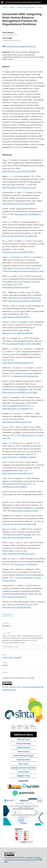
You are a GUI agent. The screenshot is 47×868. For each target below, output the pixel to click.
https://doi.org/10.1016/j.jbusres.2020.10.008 (19, 524)
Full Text (8, 615)
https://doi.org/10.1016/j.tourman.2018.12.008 (20, 236)
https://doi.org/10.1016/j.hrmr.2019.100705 (25, 301)
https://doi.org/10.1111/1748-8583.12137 (18, 409)
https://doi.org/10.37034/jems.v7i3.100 (21, 46)
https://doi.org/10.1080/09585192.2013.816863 (20, 392)
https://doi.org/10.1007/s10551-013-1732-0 (18, 554)
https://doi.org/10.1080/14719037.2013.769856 (23, 344)
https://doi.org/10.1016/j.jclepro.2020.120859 (19, 171)
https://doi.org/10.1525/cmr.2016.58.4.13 (18, 473)
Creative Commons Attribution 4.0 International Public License (23, 859)
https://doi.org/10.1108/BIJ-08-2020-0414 (18, 333)
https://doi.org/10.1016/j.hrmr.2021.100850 (19, 204)
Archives (12, 7)
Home (4, 7)
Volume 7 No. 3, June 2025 (26, 7)
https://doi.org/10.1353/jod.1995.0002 (16, 607)
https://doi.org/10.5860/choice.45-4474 (17, 422)
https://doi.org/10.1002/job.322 (26, 564)
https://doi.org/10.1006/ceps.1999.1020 (17, 537)
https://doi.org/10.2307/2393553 (14, 487)
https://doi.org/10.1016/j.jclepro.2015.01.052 (19, 187)
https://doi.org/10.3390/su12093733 (16, 317)
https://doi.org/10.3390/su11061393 (25, 511)
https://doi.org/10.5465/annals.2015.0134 (18, 363)
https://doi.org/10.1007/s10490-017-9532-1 (18, 252)
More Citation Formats (11, 647)
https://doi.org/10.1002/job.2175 (14, 597)
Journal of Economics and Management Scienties (23, 2)
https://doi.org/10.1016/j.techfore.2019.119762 (26, 271)
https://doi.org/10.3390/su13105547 (16, 287)
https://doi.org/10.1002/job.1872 (26, 376)
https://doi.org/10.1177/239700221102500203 (19, 457)
